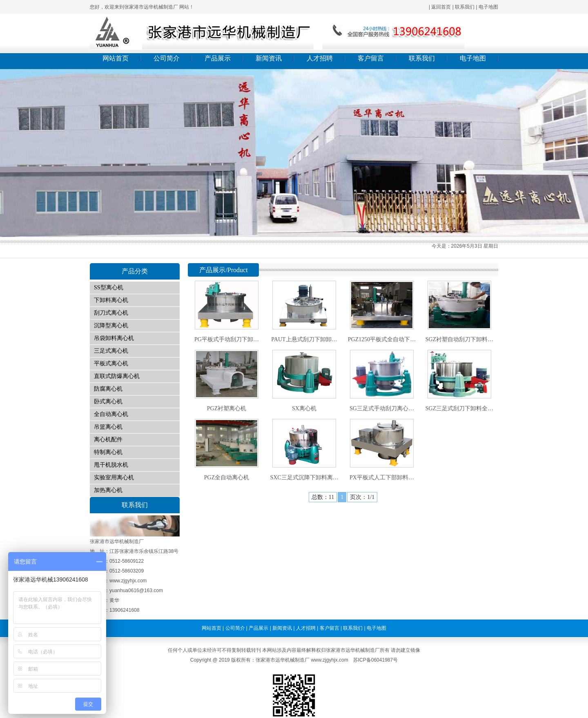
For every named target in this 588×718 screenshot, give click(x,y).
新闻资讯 (269, 58)
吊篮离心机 (108, 427)
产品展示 (218, 58)
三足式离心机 (111, 351)
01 (294, 153)
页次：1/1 (362, 497)
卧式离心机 (108, 401)
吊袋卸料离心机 (114, 338)
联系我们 (465, 7)
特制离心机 (108, 452)
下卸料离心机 (111, 300)
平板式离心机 (111, 363)
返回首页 (441, 7)
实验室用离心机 (114, 478)
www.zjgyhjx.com (329, 660)
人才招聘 (320, 58)
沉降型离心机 (111, 325)
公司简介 (167, 58)
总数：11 (323, 497)
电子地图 (488, 7)
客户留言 (371, 58)
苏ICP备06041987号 (375, 660)
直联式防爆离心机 (117, 376)
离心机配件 (108, 440)
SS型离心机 (109, 287)
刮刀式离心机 (111, 313)
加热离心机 (108, 490)
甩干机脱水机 (111, 465)
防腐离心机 (108, 389)
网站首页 (116, 58)
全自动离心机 (111, 414)
